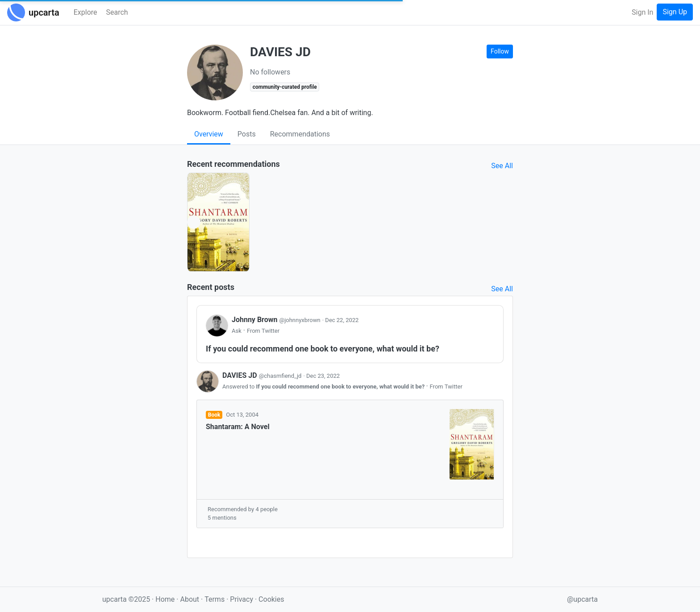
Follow (500, 51)
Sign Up (675, 12)
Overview (209, 134)
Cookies (271, 599)
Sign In (642, 12)
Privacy (242, 599)
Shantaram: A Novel (238, 427)
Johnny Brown (277, 320)
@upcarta (582, 599)
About (190, 599)
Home (165, 599)
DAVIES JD (263, 375)
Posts (247, 134)
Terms (215, 599)
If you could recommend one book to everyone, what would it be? (341, 387)
